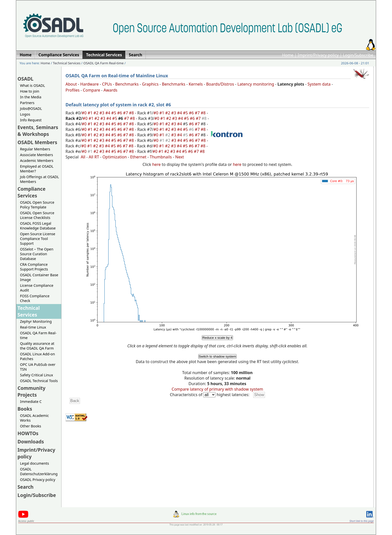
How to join (30, 91)
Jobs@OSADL (31, 108)
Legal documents (34, 463)
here (156, 164)
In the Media (31, 97)
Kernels (196, 84)
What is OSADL (32, 85)
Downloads (31, 442)
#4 (108, 113)
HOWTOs (28, 433)
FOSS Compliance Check (35, 298)
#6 (120, 113)
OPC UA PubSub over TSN (38, 367)
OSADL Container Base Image (39, 277)
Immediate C (31, 402)
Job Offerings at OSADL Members (39, 179)
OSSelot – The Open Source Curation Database (37, 254)
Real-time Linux (33, 327)
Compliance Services (31, 192)
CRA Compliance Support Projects (34, 267)
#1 (90, 113)
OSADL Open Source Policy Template (37, 205)
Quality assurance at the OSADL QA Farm (37, 346)
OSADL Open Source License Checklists (37, 215)
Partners (27, 103)
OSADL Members (37, 142)
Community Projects (31, 391)
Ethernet (138, 157)
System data (319, 84)
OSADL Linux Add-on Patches (37, 356)
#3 (102, 113)
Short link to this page (362, 521)
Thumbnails (161, 157)
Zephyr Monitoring (36, 321)
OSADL (25, 79)
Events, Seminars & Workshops (38, 131)
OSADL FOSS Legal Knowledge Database (38, 226)
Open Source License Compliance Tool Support (38, 239)
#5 (114, 113)
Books (25, 409)
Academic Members (37, 161)
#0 (85, 113)
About (71, 84)
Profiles (72, 90)
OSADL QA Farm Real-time (103, 63)
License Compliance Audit (37, 288)
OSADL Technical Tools (39, 381)
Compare (92, 90)
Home (288, 55)
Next (180, 157)
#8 (132, 113)
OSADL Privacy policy (38, 480)
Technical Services (67, 63)
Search (25, 487)
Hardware (89, 84)
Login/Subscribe (358, 55)
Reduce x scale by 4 (217, 338)
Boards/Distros (220, 84)
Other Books (30, 426)
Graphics (150, 84)
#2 (96, 113)
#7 (126, 113)
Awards (110, 90)
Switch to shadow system (217, 356)
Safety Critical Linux (36, 375)
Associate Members (36, 155)
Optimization (115, 157)
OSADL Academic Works (34, 418)
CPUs (107, 84)
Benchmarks (127, 84)
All (83, 157)
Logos (25, 114)
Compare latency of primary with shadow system (217, 389)
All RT (94, 157)
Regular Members (35, 149)
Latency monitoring (256, 84)
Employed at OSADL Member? (37, 169)
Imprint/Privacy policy (318, 55)
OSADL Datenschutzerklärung (39, 471)
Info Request (31, 120)
